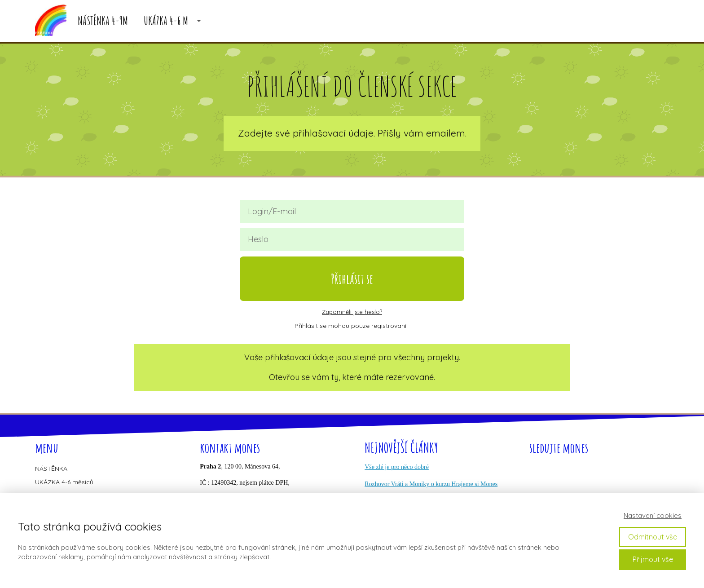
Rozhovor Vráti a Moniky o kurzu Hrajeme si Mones (431, 484)
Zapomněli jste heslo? (352, 312)
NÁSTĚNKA (51, 469)
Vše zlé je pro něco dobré (397, 467)
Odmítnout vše (653, 537)
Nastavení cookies (653, 515)
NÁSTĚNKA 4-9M (103, 21)
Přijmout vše (653, 559)
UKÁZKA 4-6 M (166, 21)
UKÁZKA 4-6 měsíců (64, 482)
